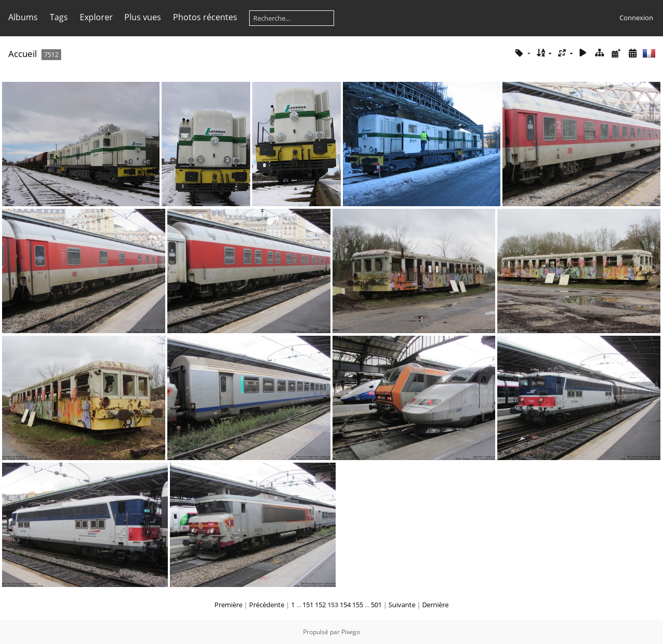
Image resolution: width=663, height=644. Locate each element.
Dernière (435, 605)
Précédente (267, 605)
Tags (59, 17)
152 (320, 605)
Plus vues (143, 17)
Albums (23, 17)
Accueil (23, 54)
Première (228, 605)
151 (308, 605)
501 (376, 605)
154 (345, 605)
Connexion (636, 18)
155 (358, 605)
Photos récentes (205, 17)
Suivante (402, 605)
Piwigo (351, 632)
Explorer (96, 17)
